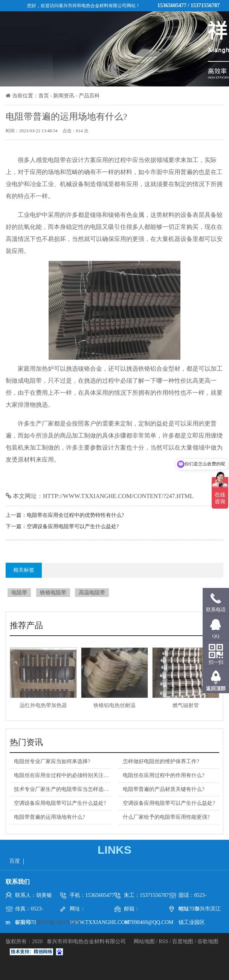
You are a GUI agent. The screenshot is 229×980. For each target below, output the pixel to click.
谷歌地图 (208, 941)
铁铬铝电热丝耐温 (114, 705)
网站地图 (145, 941)
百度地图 (183, 941)
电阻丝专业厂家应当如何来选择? (52, 761)
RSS (163, 941)
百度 (15, 861)
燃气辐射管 (186, 705)
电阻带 (19, 593)
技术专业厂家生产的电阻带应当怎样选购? (63, 789)
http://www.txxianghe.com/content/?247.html (118, 496)
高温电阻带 (92, 593)
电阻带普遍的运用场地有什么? (49, 817)
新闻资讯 (64, 96)
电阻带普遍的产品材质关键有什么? (163, 789)
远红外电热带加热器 (43, 705)
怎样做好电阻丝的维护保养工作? (161, 761)
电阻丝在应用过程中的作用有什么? (163, 775)
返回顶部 (216, 688)
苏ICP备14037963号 (59, 922)
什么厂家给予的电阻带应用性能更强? (166, 817)
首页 (44, 96)
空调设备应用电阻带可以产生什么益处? (73, 526)
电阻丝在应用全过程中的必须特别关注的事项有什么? (76, 775)
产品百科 (89, 96)
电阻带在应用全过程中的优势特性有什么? (75, 515)
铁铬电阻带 (53, 593)
